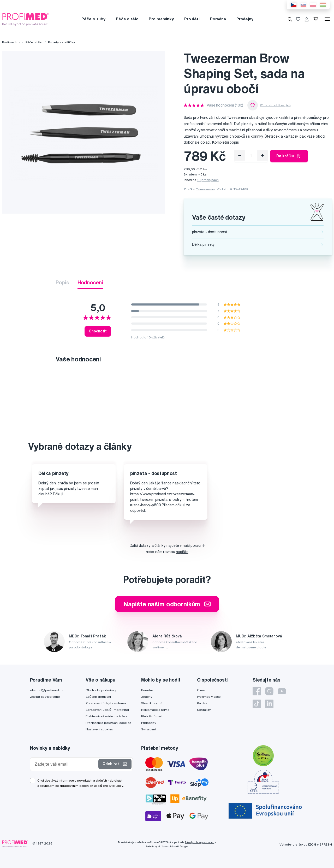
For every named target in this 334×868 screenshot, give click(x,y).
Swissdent (149, 729)
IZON (312, 844)
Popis (62, 282)
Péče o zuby (93, 19)
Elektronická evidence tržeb (106, 716)
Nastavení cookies (99, 729)
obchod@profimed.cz (47, 690)
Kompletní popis (226, 142)
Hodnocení (90, 282)
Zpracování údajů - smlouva (106, 703)
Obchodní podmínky (101, 690)
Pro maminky (161, 19)
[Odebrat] (240, 155)
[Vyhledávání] (290, 19)
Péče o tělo (127, 19)
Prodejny (245, 19)
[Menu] (327, 19)
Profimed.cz (11, 42)
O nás (201, 690)
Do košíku (289, 156)
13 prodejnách (208, 180)
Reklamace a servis (155, 710)
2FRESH (326, 844)
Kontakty (204, 710)
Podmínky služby (156, 846)
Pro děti (192, 19)
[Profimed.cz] (26, 19)
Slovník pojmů (152, 703)
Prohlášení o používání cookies (108, 723)
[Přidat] (263, 155)
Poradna (218, 19)
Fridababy (149, 723)
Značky (147, 697)
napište (182, 552)
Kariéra (202, 703)
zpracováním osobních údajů (81, 786)
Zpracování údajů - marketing (107, 710)
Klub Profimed (152, 716)
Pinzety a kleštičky (61, 42)
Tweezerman (205, 189)
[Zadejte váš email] (65, 764)
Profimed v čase (209, 697)
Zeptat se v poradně (45, 697)
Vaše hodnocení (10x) (225, 105)
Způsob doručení (98, 697)
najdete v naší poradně (185, 546)
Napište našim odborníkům (167, 604)
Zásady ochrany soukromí (199, 842)
